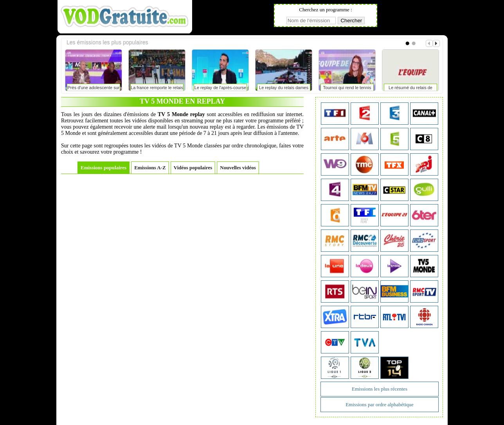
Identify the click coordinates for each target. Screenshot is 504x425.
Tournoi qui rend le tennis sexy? (347, 89)
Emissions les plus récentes (380, 389)
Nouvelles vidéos (238, 168)
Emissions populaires (103, 168)
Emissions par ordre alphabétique (380, 404)
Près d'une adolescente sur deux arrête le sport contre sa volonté (94, 89)
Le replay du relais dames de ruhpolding (284, 89)
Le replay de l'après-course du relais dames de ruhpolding (220, 89)
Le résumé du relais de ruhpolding (410, 89)
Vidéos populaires (193, 168)
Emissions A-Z (150, 168)
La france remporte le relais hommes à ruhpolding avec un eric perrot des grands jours (157, 89)
